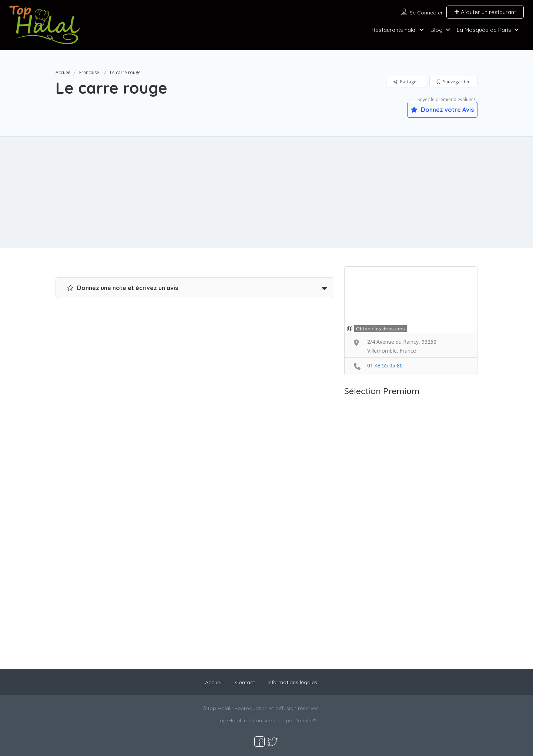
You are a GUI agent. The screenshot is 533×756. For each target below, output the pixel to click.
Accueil (63, 72)
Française (89, 72)
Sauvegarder (453, 82)
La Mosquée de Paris (484, 30)
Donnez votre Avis (442, 110)
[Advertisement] (266, 192)
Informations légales (292, 682)
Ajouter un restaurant (485, 12)
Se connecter (426, 13)
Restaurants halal (394, 30)
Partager (406, 82)
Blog (437, 30)
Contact (245, 682)
